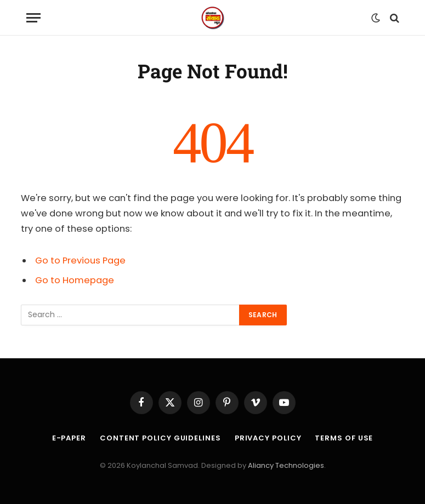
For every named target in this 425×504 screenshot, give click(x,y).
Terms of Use (344, 438)
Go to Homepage (75, 280)
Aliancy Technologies (286, 465)
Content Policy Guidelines (160, 438)
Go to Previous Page (80, 260)
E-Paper (69, 438)
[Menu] (33, 18)
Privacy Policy (268, 438)
